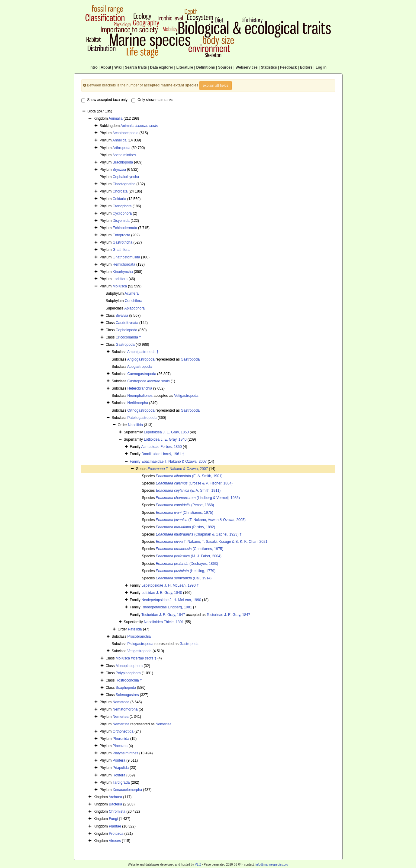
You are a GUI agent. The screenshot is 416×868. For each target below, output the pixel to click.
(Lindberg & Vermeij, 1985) (198, 498)
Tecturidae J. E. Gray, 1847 (163, 615)
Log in (321, 67)
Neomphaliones (140, 396)
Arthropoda (121, 148)
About (106, 67)
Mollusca (120, 286)
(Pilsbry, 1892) (186, 527)
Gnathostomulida (126, 257)
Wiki (118, 67)
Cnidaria (119, 199)
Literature (185, 67)
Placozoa (120, 746)
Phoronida (121, 739)
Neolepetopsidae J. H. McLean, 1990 (171, 600)
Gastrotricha (123, 242)
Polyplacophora (128, 673)
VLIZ (198, 865)
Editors (306, 67)
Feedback (288, 67)
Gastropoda (125, 345)
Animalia (116, 118)
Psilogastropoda (140, 644)
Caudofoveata (127, 323)
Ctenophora (122, 206)
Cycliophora (122, 213)
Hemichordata (124, 264)
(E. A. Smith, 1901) (189, 476)
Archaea (116, 797)
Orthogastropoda (141, 410)
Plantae (115, 826)
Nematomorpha (125, 709)
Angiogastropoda (141, 359)
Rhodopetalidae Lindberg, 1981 (167, 607)
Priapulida (121, 768)
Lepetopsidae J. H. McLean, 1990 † (170, 585)
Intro (94, 67)
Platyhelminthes (126, 753)
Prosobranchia (139, 636)
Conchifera (134, 301)
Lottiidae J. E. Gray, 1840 (162, 593)
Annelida (119, 140)
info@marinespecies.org (272, 865)
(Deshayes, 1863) (187, 564)
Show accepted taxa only (104, 100)
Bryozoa (119, 170)
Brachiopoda (123, 162)
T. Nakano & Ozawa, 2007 (178, 469)
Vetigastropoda (186, 396)
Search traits (136, 67)
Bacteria (115, 804)
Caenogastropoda (142, 374)
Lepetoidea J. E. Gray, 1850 (166, 432)
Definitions (206, 67)
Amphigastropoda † (143, 352)
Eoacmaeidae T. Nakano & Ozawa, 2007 (174, 462)
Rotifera (119, 775)
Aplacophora (135, 308)
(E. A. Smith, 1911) (188, 491)
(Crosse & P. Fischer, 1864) (194, 483)
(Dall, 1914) (184, 578)
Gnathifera (121, 250)
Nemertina (121, 724)
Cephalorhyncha (126, 177)
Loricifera (120, 279)
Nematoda (121, 702)
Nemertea (121, 717)
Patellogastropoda (142, 418)
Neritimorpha (138, 403)
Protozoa (116, 834)
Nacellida (135, 425)
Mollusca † (136, 658)
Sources (225, 67)
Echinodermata (125, 228)
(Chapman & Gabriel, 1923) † (199, 534)
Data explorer (162, 67)
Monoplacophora (129, 666)
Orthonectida (123, 731)
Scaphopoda (126, 688)
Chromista (117, 811)
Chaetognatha (124, 184)
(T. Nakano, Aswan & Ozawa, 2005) (201, 520)
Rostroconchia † (129, 680)
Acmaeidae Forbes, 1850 (162, 447)
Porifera (119, 760)
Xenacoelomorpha (127, 790)
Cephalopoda (126, 330)
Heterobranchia (140, 388)
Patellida (135, 629)
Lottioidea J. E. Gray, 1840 (165, 439)
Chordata (120, 191)
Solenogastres (127, 695)
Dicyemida (121, 221)
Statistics (269, 67)
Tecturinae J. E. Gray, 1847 (229, 615)
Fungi (113, 819)
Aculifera (132, 293)
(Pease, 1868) (185, 505)
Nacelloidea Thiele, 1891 (164, 622)
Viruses (115, 841)
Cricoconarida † (128, 337)
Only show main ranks (152, 100)
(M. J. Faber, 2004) (189, 556)
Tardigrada (121, 782)
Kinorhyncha (123, 272)
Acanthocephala (125, 133)
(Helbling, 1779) (186, 571)
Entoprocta (121, 235)
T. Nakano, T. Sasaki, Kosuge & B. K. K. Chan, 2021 (212, 542)
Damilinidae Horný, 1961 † (163, 454)
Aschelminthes (124, 155)
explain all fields (216, 86)
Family (136, 462)
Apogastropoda (139, 367)
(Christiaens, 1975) (185, 513)
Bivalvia (122, 316)
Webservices (247, 67)
